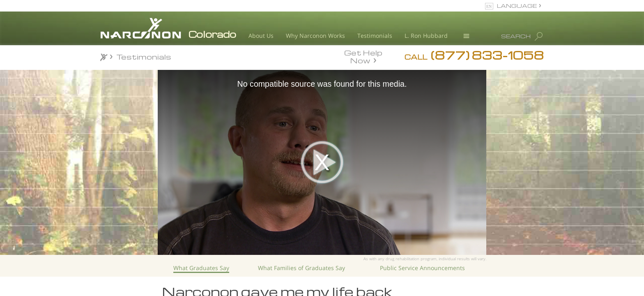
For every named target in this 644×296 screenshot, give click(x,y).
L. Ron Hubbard (426, 36)
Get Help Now (363, 56)
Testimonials (375, 36)
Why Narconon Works (315, 36)
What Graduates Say (201, 268)
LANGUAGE (517, 6)
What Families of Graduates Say (301, 268)
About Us (261, 36)
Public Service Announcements (422, 268)
